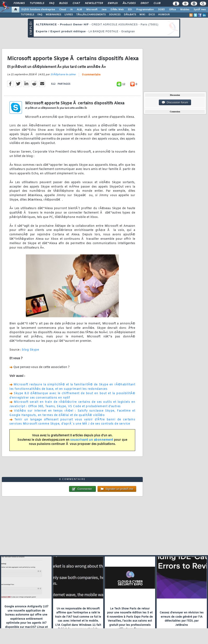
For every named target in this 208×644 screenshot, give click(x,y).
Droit (145, 3)
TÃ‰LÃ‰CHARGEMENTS (91, 15)
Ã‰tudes (129, 3)
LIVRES (69, 15)
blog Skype (30, 350)
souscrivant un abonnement (92, 440)
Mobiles (185, 10)
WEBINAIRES (53, 15)
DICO (152, 15)
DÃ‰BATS (130, 15)
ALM (79, 10)
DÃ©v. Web (117, 10)
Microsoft (92, 10)
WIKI (142, 15)
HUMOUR (164, 15)
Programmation (145, 10)
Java (104, 10)
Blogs (63, 3)
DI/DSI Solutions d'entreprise (38, 10)
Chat (76, 3)
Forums (19, 3)
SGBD (161, 10)
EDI (130, 10)
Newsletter (94, 3)
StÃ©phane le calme (63, 75)
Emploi (113, 3)
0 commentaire (91, 75)
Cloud (63, 10)
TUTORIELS (27, 15)
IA (71, 10)
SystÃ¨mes (200, 10)
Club (157, 3)
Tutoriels (37, 3)
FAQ (52, 3)
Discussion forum (175, 102)
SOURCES (115, 15)
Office (173, 10)
